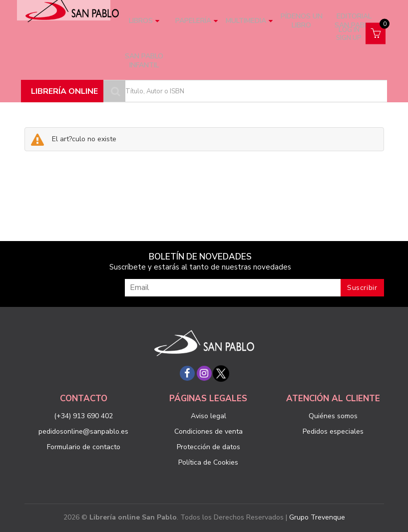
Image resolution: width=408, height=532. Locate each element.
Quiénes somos (333, 416)
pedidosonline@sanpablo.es (83, 431)
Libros (144, 21)
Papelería (197, 21)
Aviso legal (208, 416)
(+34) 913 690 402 (83, 416)
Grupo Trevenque (317, 517)
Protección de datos (208, 447)
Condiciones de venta (208, 431)
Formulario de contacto (84, 447)
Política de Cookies (208, 462)
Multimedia (249, 21)
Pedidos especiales (333, 431)
